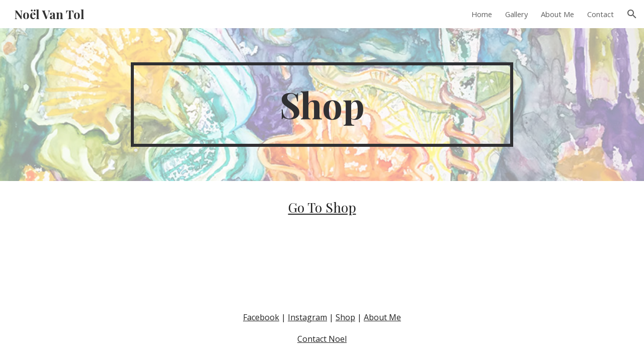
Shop (345, 317)
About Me (382, 317)
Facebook (261, 317)
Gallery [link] (516, 14)
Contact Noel (322, 339)
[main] (322, 105)
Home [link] (482, 14)
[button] (632, 14)
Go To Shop (322, 207)
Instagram (307, 317)
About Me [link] (557, 14)
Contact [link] (600, 14)
